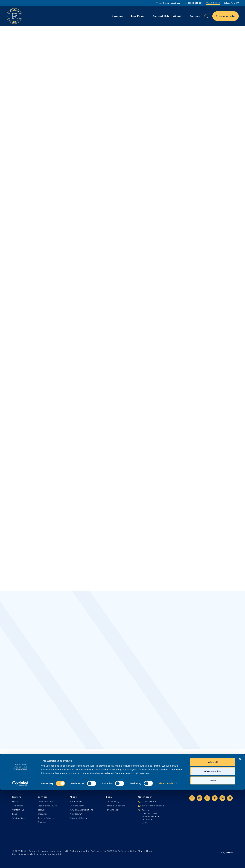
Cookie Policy (113, 801)
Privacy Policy (113, 810)
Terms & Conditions (117, 805)
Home (15, 801)
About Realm (76, 801)
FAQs (15, 814)
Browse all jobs (226, 16)
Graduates (42, 814)
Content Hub (161, 16)
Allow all (213, 840)
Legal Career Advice (48, 805)
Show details (166, 862)
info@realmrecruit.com (170, 3)
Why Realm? (76, 814)
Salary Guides (213, 3)
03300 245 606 (195, 3)
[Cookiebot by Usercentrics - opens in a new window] (20, 862)
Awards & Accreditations (82, 810)
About (177, 16)
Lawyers (117, 16)
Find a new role (45, 801)
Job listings (18, 805)
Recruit (41, 810)
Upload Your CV (231, 3)
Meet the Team (77, 805)
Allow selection (213, 850)
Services (41, 823)
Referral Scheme (46, 818)
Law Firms (138, 16)
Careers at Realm (79, 818)
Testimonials (19, 818)
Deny (213, 859)
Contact (195, 16)
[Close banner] (240, 837)
